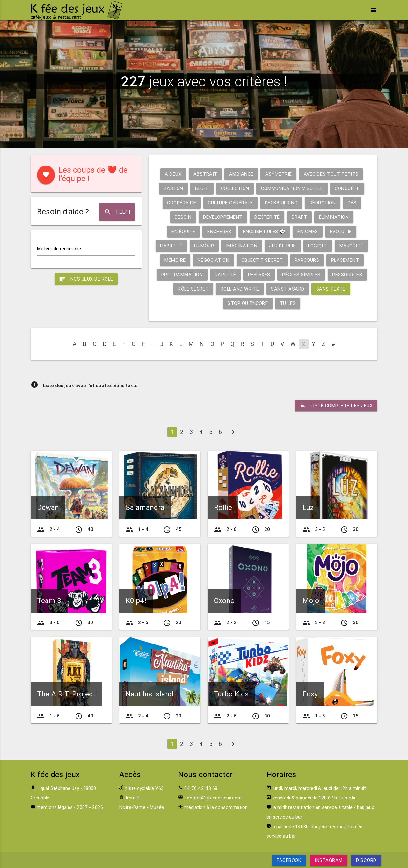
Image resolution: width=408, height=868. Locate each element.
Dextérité (267, 217)
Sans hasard (289, 289)
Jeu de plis (284, 246)
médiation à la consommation (216, 807)
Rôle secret (193, 289)
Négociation (213, 260)
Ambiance (241, 174)
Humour (205, 246)
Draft (300, 217)
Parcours (308, 260)
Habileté (172, 246)
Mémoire (175, 260)
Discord (366, 860)
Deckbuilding (282, 203)
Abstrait (204, 174)
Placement (347, 260)
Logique (320, 246)
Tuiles (288, 303)
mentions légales (55, 807)
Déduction (324, 203)
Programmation (181, 274)
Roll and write (240, 289)
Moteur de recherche (59, 249)
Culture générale (230, 203)
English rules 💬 (264, 231)
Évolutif (342, 231)
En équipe (182, 231)
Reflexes (259, 274)
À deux (172, 174)
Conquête (349, 188)
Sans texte (332, 289)
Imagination (243, 246)
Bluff (200, 188)
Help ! (117, 212)
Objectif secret (262, 260)
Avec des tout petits (332, 174)
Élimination (335, 217)
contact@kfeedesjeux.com (213, 798)
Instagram (329, 860)
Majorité (354, 246)
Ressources (348, 274)
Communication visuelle (293, 188)
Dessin (182, 217)
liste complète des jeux (336, 406)
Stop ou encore (248, 303)
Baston (171, 188)
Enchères (218, 231)
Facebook (289, 860)
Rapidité (225, 274)
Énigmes (308, 231)
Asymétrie (279, 174)
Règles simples (302, 274)
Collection (234, 188)
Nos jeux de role (86, 279)
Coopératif (180, 203)
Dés (354, 203)
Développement (222, 217)
